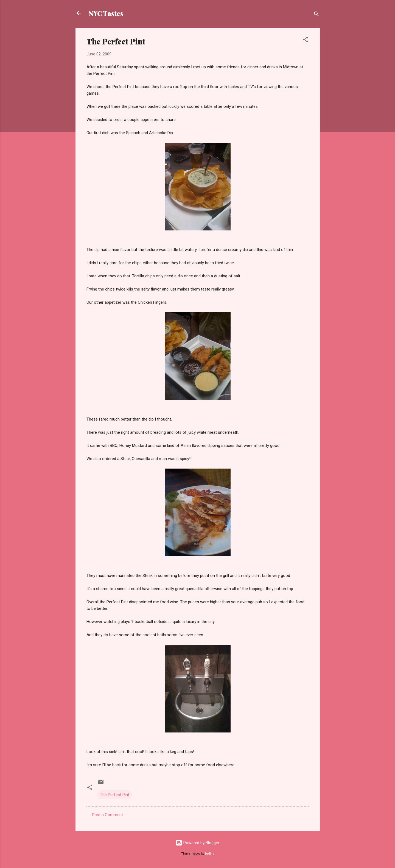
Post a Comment (107, 815)
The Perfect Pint (115, 795)
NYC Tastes (106, 13)
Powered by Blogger (197, 843)
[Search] (316, 15)
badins (210, 854)
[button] (306, 40)
